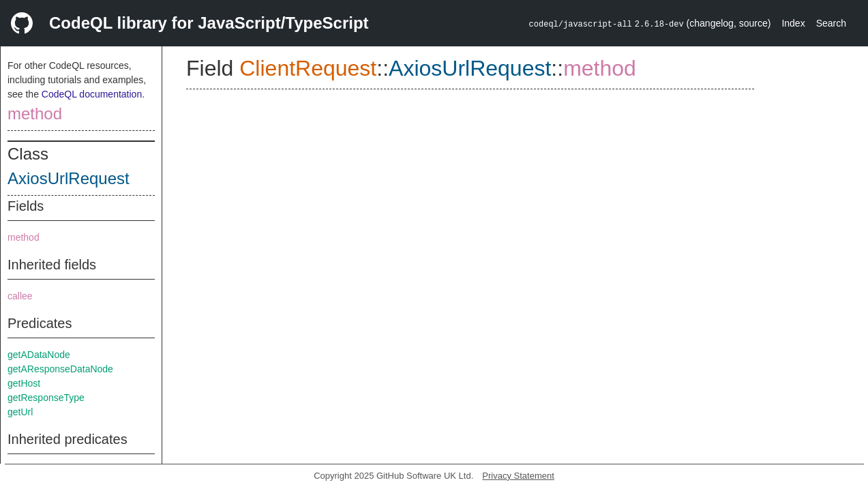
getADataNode (39, 355)
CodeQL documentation (92, 94)
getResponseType (46, 398)
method (35, 114)
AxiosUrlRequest (69, 178)
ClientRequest (308, 68)
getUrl (20, 412)
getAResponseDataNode (60, 369)
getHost (24, 383)
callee (20, 296)
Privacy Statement (518, 476)
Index (793, 23)
